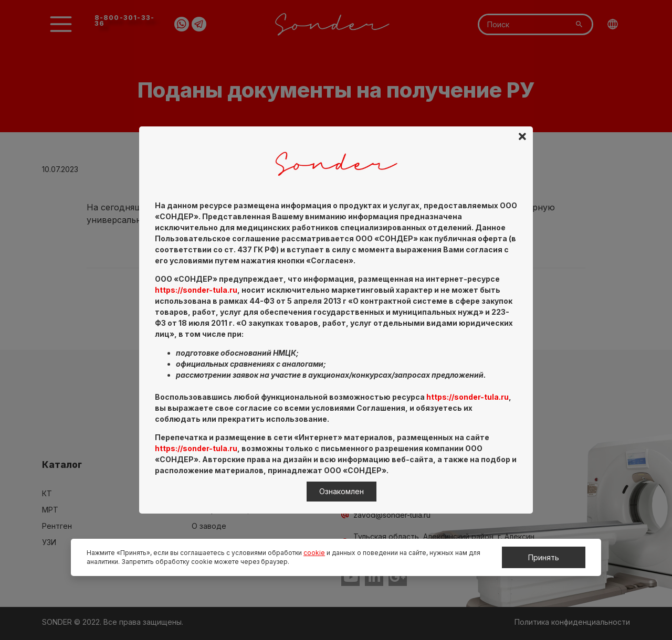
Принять (544, 557)
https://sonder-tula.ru (196, 290)
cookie (314, 553)
